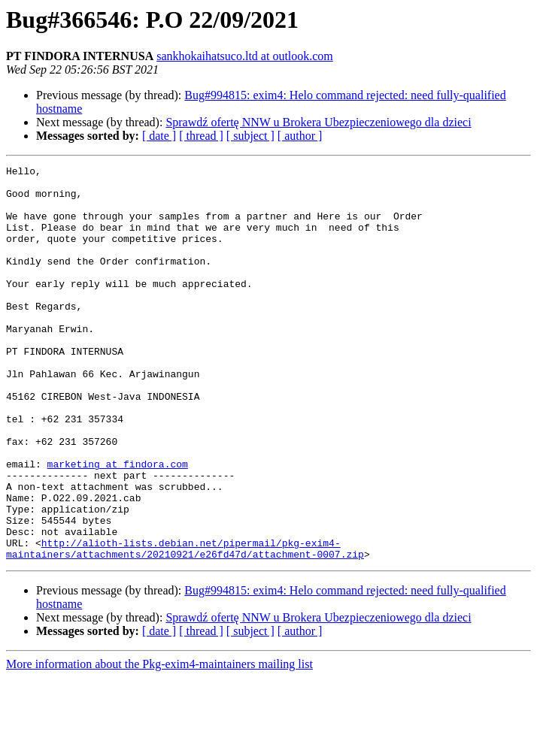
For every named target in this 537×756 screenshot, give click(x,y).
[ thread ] (201, 136)
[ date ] (159, 136)
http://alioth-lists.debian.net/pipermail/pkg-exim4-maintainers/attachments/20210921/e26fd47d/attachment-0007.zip (185, 626)
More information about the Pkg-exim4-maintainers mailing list (159, 743)
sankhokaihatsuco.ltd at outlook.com (245, 56)
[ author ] (300, 136)
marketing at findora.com (118, 525)
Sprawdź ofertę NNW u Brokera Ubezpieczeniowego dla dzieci (318, 122)
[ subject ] (250, 136)
